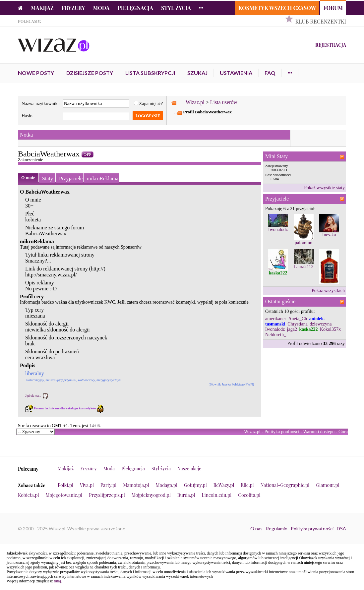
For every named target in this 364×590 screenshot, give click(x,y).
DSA (341, 529)
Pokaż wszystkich (328, 291)
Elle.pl (247, 485)
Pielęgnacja (135, 8)
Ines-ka (329, 235)
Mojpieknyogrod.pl (151, 495)
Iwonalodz (278, 230)
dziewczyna (321, 324)
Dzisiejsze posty (90, 73)
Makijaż (42, 8)
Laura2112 (303, 267)
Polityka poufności (282, 432)
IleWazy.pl (224, 485)
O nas (256, 529)
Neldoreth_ (276, 335)
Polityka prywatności (312, 529)
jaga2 (292, 329)
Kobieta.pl (29, 495)
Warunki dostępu (319, 432)
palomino (303, 243)
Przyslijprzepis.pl (107, 495)
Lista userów (224, 102)
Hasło (27, 116)
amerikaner (276, 319)
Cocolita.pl (249, 495)
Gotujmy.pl (195, 485)
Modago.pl (167, 485)
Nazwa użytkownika (41, 104)
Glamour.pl (328, 485)
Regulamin (277, 529)
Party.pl (108, 485)
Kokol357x (330, 329)
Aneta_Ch (298, 319)
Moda (101, 8)
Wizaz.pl (195, 102)
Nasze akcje (189, 469)
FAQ (270, 73)
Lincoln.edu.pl (216, 495)
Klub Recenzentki (321, 21)
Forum (333, 8)
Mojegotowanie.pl (64, 495)
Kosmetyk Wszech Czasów (277, 8)
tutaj (57, 581)
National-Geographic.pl (285, 485)
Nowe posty (36, 73)
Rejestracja (331, 45)
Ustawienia (236, 73)
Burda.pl (186, 495)
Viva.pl (87, 485)
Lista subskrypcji (150, 73)
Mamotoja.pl (136, 485)
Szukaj (197, 73)
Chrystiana (298, 324)
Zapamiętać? (149, 104)
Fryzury (73, 8)
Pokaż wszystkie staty (324, 188)
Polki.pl (65, 485)
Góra (343, 432)
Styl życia (176, 8)
